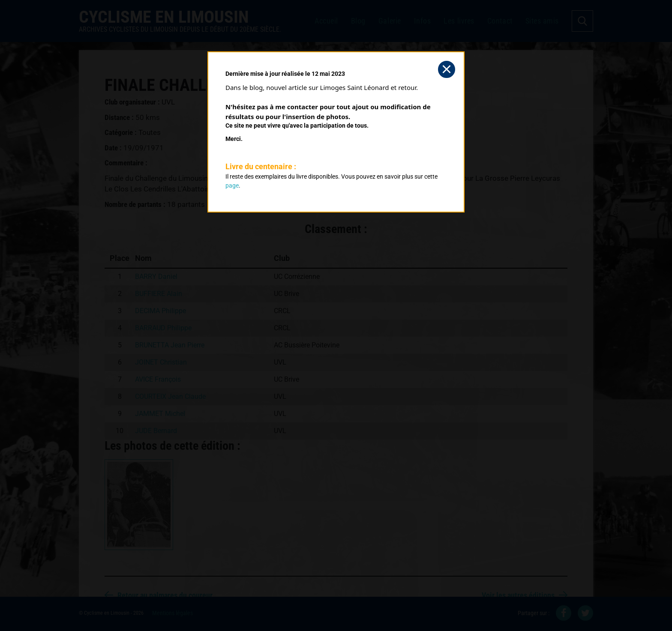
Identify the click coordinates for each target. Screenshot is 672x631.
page (232, 185)
